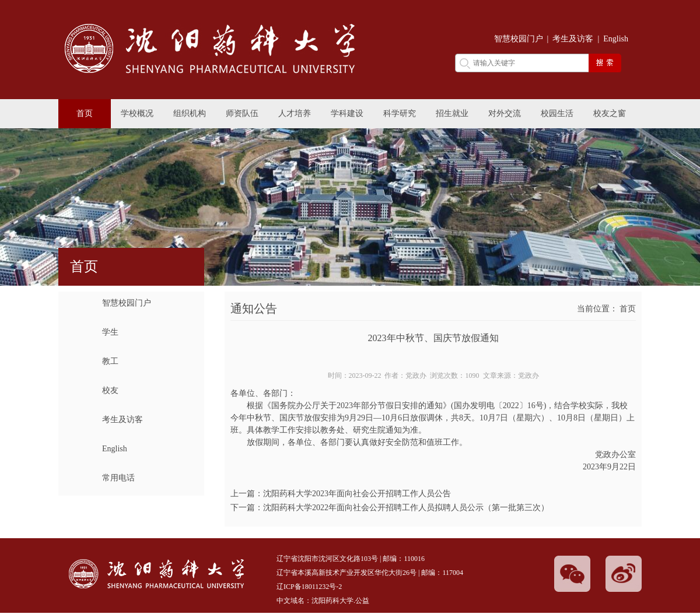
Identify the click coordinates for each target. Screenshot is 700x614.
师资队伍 (242, 113)
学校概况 (137, 113)
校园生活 (557, 113)
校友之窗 (610, 113)
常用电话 (118, 478)
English (616, 39)
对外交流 (505, 113)
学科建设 (347, 113)
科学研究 (400, 113)
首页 (85, 113)
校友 (110, 390)
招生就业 (452, 113)
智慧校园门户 (519, 39)
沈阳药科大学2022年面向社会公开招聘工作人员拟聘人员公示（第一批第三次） (406, 508)
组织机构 (190, 113)
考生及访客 (573, 39)
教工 (110, 361)
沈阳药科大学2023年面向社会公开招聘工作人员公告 (357, 494)
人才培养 (295, 113)
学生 (110, 332)
